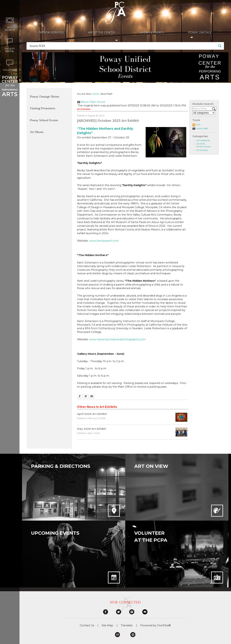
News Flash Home (93, 102)
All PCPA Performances (203, 145)
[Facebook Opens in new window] (80, 397)
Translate (127, 625)
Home (95, 94)
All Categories (203, 140)
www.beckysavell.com (104, 241)
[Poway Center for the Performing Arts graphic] (10, 86)
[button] (220, 46)
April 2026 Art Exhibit (92, 414)
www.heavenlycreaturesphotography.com (117, 339)
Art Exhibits (202, 150)
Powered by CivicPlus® (155, 625)
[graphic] (106, 612)
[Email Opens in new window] (92, 397)
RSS (198, 125)
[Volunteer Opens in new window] (10, 65)
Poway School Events (44, 120)
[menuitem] (51, 33)
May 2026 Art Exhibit (92, 429)
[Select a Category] (204, 113)
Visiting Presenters (43, 108)
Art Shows (37, 132)
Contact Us (87, 625)
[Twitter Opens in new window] (86, 397)
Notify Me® (202, 128)
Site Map (107, 625)
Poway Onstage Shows (45, 96)
